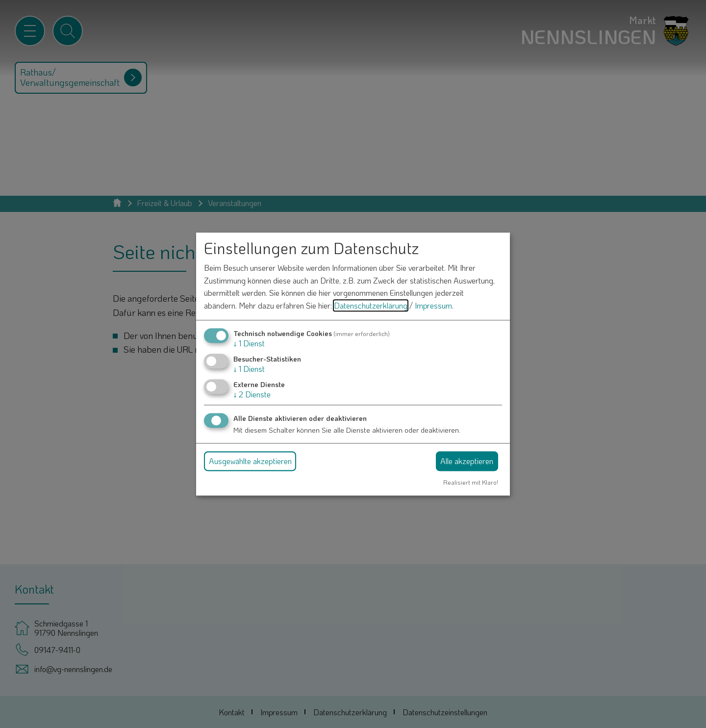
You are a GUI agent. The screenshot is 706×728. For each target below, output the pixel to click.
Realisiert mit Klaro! (471, 482)
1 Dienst (249, 343)
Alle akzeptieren (467, 461)
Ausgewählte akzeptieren (250, 461)
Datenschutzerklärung (371, 305)
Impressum (433, 305)
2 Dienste (252, 394)
